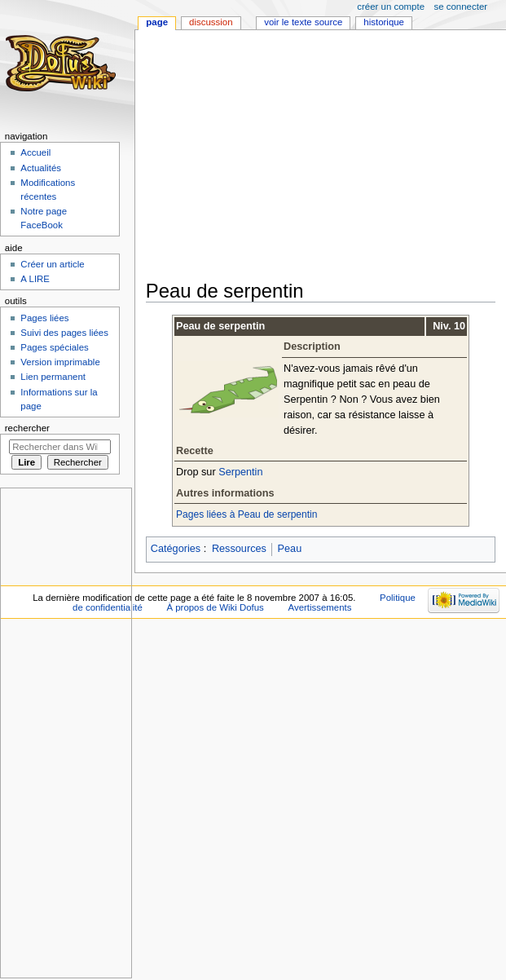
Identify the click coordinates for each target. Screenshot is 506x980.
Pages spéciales (54, 347)
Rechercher (27, 428)
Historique (384, 22)
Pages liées (44, 318)
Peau (290, 549)
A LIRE (35, 279)
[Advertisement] (325, 157)
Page (157, 22)
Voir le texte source (303, 22)
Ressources (239, 549)
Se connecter (461, 7)
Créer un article (52, 264)
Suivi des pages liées (64, 333)
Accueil (35, 152)
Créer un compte (391, 7)
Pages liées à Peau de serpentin (246, 514)
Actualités (41, 168)
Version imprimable (60, 362)
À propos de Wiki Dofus (215, 607)
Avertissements (320, 607)
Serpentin (240, 472)
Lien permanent (53, 377)
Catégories (176, 549)
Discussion (211, 22)
